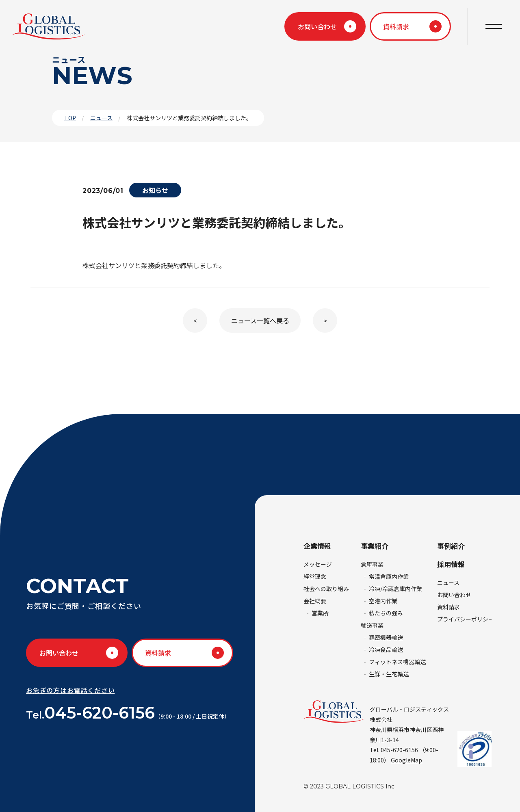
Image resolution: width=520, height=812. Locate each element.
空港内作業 (383, 601)
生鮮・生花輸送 (389, 674)
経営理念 (315, 576)
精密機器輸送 (386, 637)
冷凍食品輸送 (386, 650)
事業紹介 (375, 546)
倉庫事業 (372, 564)
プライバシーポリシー (466, 619)
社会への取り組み (326, 589)
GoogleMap (406, 760)
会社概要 (315, 601)
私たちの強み (386, 613)
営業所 (320, 613)
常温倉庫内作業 (389, 576)
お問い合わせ (317, 26)
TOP (70, 118)
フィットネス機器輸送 (397, 662)
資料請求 (396, 26)
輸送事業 (372, 625)
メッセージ (318, 564)
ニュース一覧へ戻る (260, 320)
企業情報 (317, 546)
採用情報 (451, 564)
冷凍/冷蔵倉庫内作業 (395, 589)
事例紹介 (451, 546)
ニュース (101, 118)
